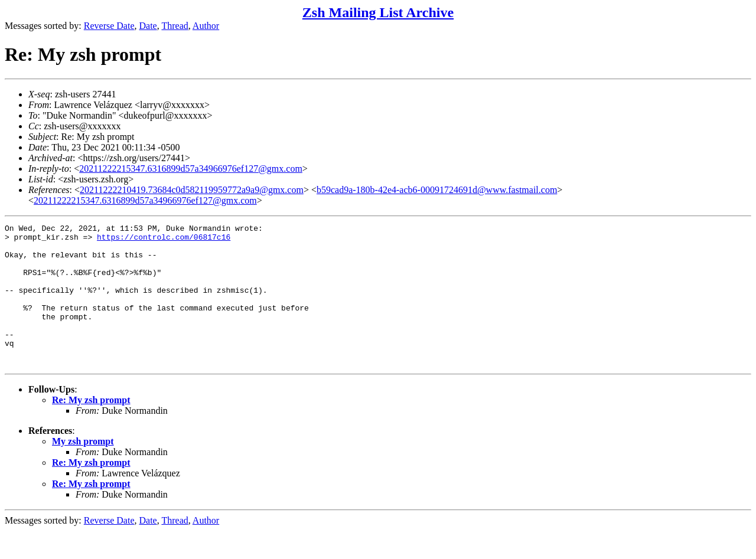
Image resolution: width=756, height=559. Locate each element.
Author (206, 26)
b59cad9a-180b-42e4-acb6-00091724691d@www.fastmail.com (437, 190)
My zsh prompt (83, 470)
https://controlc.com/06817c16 (164, 240)
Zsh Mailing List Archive (378, 12)
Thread (175, 26)
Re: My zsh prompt (91, 428)
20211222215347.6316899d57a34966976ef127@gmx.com (191, 169)
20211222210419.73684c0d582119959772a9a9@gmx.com (192, 190)
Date (148, 26)
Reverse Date (109, 26)
